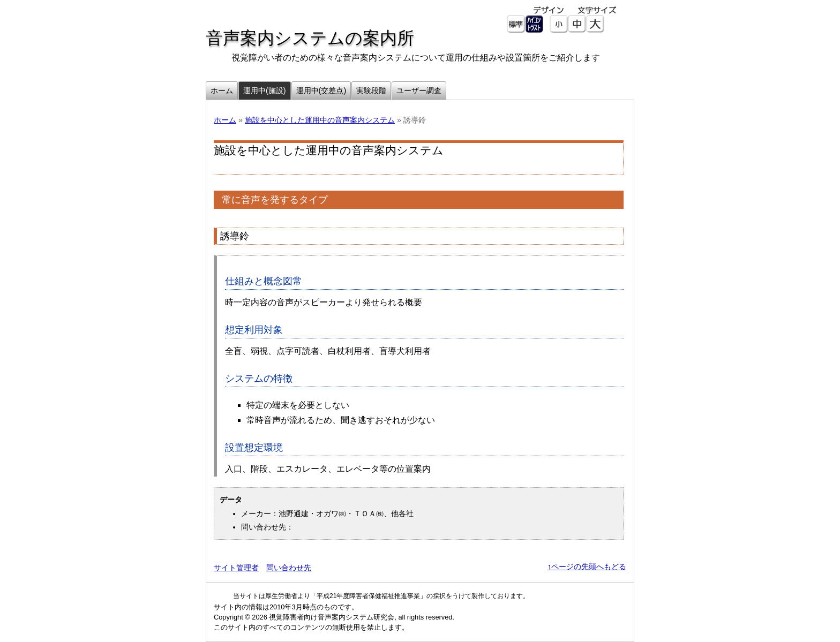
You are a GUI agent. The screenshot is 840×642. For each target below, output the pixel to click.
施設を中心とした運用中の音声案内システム (320, 120)
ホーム (225, 120)
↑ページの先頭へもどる (587, 567)
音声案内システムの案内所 (310, 38)
